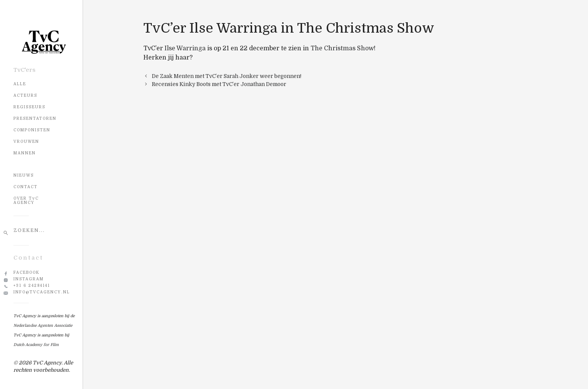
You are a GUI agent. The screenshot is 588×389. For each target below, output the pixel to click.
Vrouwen (26, 142)
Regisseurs (29, 107)
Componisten (32, 130)
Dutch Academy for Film (36, 345)
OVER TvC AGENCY (26, 200)
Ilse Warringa (185, 48)
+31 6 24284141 (32, 286)
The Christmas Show (342, 48)
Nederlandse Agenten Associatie (43, 325)
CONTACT (26, 187)
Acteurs (25, 95)
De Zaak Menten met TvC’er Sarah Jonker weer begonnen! (227, 76)
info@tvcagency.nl (42, 292)
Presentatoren (35, 118)
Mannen (25, 153)
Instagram (29, 279)
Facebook (27, 272)
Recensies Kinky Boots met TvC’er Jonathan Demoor (219, 84)
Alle (20, 84)
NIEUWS (24, 175)
